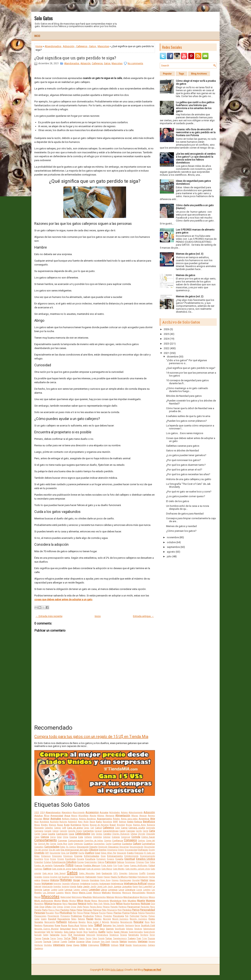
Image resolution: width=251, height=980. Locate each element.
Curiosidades (52, 847)
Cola (80, 837)
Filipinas (140, 862)
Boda (67, 825)
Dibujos (94, 850)
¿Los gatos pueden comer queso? (186, 496)
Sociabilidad (40, 932)
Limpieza (113, 890)
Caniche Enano (75, 831)
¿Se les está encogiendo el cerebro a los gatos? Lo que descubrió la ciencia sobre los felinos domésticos (196, 158)
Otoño (80, 907)
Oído (36, 907)
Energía (78, 856)
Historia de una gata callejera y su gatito (189, 479)
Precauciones (40, 916)
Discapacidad (131, 850)
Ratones (81, 919)
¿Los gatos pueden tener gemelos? (186, 455)
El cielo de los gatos (178, 501)
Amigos (151, 816)
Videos (105, 945)
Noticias (146, 903)
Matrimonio (77, 897)
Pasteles (65, 910)
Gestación (107, 873)
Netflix (90, 904)
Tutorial (56, 942)
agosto (171, 552)
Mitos (80, 901)
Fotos (70, 865)
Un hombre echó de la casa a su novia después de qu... (188, 507)
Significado (120, 929)
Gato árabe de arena (62, 869)
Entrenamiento (115, 856)
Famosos (110, 862)
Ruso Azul (74, 925)
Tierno (53, 938)
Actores (124, 812)
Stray (86, 932)
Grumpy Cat (56, 877)
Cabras (58, 828)
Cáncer (56, 831)
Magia (75, 893)
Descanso (113, 847)
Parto (45, 910)
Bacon (92, 822)
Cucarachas (99, 844)
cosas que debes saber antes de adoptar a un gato (63, 599)
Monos (94, 901)
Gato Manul (107, 869)
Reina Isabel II (94, 922)
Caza (71, 834)
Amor (46, 819)
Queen (44, 919)
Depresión (103, 847)
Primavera (65, 916)
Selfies (82, 929)
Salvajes (107, 925)
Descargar (124, 847)
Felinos (120, 862)
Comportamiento (46, 840)
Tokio (95, 938)
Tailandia (55, 935)
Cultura (137, 844)
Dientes (103, 850)
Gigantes (123, 873)
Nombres (135, 904)
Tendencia (114, 935)
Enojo (103, 856)
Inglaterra (85, 884)
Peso (57, 913)
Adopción (69, 46)
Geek (98, 873)
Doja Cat (65, 853)
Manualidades (139, 893)
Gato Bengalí (79, 869)
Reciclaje (107, 919)
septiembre (173, 547)
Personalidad (147, 910)
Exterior (101, 862)
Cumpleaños (148, 844)
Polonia (141, 913)
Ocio (153, 904)
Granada (151, 873)
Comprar (62, 840)
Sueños (110, 932)
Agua (67, 816)
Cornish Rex (44, 844)
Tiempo (38, 938)
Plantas (118, 913)
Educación (122, 853)
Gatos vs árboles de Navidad (182, 451)
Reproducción (126, 922)
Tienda (46, 938)
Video (84, 945)
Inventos (57, 887)
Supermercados (136, 932)
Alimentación (123, 815)
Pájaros (106, 907)
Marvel (37, 897)
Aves (80, 822)
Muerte (141, 901)
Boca (60, 825)
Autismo (63, 822)
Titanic (81, 938)
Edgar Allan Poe (109, 853)
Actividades (115, 812)
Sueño (102, 932)
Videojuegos (94, 945)
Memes (110, 897)
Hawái (100, 877)
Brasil (113, 825)
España (119, 859)
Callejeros (82, 46)
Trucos (151, 938)
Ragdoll (52, 919)
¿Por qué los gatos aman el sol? (184, 470)
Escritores (70, 859)
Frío (115, 866)
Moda (87, 901)
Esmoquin (101, 859)
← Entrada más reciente (49, 616)
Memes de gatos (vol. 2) (190, 296)
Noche (127, 904)
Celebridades (83, 834)
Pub (127, 916)
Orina (73, 907)
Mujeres (150, 901)
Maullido (87, 897)
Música (48, 903)
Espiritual (130, 859)
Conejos (108, 841)
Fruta (120, 866)
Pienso (80, 913)
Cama (124, 828)
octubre (171, 542)
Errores (61, 859)
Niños (119, 903)
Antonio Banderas (87, 819)
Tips (74, 938)
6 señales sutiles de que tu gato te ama (188, 416)
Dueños (90, 853)
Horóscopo (125, 880)
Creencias (78, 844)
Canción (63, 831)
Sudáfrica (93, 932)
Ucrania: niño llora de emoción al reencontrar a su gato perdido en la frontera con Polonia (196, 132)
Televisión (91, 935)
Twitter (72, 941)
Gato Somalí (60, 873)
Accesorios (92, 812)
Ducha (81, 853)
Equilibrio (39, 859)
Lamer (46, 890)
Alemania (110, 816)
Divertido (39, 853)
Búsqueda (39, 828)
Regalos (82, 922)
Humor (144, 880)
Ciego (37, 837)
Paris (152, 907)
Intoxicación (47, 887)
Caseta (51, 834)
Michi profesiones (44, 901)
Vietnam (115, 945)
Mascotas (103, 46)
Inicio (37, 36)
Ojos (42, 907)
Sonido (79, 932)
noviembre (173, 537)
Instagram (105, 884)
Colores (116, 837)
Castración (62, 834)
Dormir (74, 853)
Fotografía (59, 865)
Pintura (94, 913)
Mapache (151, 893)
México (152, 897)
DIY (47, 853)
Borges (86, 825)
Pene (120, 910)
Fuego (126, 866)
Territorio (144, 935)
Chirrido (141, 834)
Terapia (123, 935)
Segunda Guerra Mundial (46, 929)
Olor (54, 907)
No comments (135, 63)
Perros (136, 910)
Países (86, 907)
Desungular (150, 847)
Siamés (110, 929)
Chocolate (151, 834)
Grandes (38, 877)
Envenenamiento (147, 856)
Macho (68, 893)
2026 (166, 329)
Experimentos (91, 862)
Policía (134, 913)
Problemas (76, 916)
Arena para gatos (129, 819)
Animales (56, 819)
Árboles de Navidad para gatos (184, 396)
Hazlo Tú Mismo (119, 877)
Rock (153, 922)
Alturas (135, 816)
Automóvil (73, 822)
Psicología (118, 916)
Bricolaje (121, 825)
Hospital (136, 880)
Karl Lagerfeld (145, 887)
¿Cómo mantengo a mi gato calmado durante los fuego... (187, 390)
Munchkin (39, 904)
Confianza (118, 840)
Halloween (91, 877)
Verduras (39, 945)
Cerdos (99, 834)
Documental (55, 853)
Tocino (88, 938)
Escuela (80, 859)
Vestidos (48, 945)
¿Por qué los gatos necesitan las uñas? (188, 474)
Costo (70, 844)
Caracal (98, 831)
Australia (54, 822)
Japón (86, 886)
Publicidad (135, 916)
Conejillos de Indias (94, 841)
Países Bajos (96, 907)
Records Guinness (138, 919)
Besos (37, 825)
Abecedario (67, 812)
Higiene (45, 880)
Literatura (130, 890)
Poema (126, 913)
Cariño (139, 831)
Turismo (38, 942)
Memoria (119, 897)
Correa (53, 844)
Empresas (68, 856)
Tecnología (79, 935)
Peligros (97, 910)
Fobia (152, 862)
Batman (123, 822)
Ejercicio (139, 853)
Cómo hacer (148, 837)
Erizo (47, 859)
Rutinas (84, 925)
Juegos (117, 886)
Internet (38, 887)
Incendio (66, 884)
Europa (80, 862)
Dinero (121, 850)
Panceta (114, 907)
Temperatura (102, 935)
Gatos (92, 46)
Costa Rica (62, 844)
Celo (93, 834)
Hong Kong (105, 880)
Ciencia (45, 837)
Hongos (115, 880)
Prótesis (98, 916)
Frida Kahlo (107, 866)
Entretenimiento (131, 856)
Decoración (83, 847)
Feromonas (130, 862)
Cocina (73, 837)
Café (64, 828)
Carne (146, 831)
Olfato (48, 907)
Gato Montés (119, 869)
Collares (88, 837)
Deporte (93, 847)
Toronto (101, 938)
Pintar (87, 913)
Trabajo (132, 938)
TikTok (67, 938)
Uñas (88, 941)
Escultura (90, 859)
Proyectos (108, 916)
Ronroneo (49, 925)
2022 (166, 348)
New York (98, 904)
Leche (61, 890)
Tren (139, 938)
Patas (73, 910)
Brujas (129, 825)
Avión (86, 822)
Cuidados (127, 844)
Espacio (110, 859)
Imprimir (57, 884)
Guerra (65, 877)
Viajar (69, 945)
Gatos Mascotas (87, 873)
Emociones (57, 856)
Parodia (38, 910)
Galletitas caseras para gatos (183, 446)
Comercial (126, 837)
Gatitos (47, 869)
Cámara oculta (137, 828)
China (134, 834)
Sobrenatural (149, 929)
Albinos (101, 816)
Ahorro (74, 816)
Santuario (130, 925)
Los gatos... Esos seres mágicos (185, 433)
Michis (58, 901)
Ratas (74, 919)
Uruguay (96, 942)
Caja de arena (75, 828)
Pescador (50, 913)
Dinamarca (112, 850)
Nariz (65, 904)
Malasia (97, 893)
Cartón (37, 834)
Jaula (110, 887)
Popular (167, 74)
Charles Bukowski (121, 834)
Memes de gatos (186, 275)
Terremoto (133, 935)
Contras (141, 841)
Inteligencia (117, 884)
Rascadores (64, 919)
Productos (88, 916)
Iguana (38, 884)
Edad (97, 853)
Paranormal (134, 907)
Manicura (127, 893)
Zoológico (39, 948)
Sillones (130, 929)
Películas (87, 910)
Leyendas (94, 890)
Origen (67, 907)
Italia (80, 886)
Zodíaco (151, 945)
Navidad (73, 904)
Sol (52, 932)
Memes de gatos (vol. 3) (190, 254)
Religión (106, 922)
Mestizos (144, 897)
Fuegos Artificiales (139, 866)
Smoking (138, 929)
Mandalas (116, 893)
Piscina (102, 913)
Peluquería (112, 910)
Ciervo (53, 837)
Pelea (79, 910)
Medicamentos (99, 897)
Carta (152, 831)
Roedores (38, 925)
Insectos (95, 884)
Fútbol (152, 865)
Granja (46, 877)
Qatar (37, 919)
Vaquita (115, 942)
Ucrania (80, 941)
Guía (72, 877)
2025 (166, 334)
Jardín (93, 887)
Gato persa (48, 873)
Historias (66, 880)
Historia (54, 880)
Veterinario (59, 945)
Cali (92, 828)
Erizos (53, 859)
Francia (78, 865)
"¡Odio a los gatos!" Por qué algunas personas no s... (186, 362)
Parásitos (145, 907)
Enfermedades (92, 856)
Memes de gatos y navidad (181, 526)
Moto (125, 901)
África (47, 816)
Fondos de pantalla (43, 866)
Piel (74, 913)
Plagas (110, 913)
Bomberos (76, 825)
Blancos (53, 825)
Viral (122, 945)
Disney (152, 850)
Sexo (102, 929)
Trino (144, 938)
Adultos (39, 816)
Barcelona (107, 822)
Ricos (147, 922)
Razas (90, 919)
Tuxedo (64, 942)
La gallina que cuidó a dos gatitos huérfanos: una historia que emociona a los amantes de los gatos (195, 107)
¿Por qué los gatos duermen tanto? (186, 465)
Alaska (93, 816)
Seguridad (65, 929)
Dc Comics (71, 847)
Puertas (144, 916)
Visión (129, 945)
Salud (98, 925)
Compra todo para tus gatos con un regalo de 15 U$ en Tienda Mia (91, 737)
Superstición (149, 932)
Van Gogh (106, 942)
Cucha (109, 844)
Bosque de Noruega (99, 825)
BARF (115, 822)
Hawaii (107, 877)
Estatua (47, 862)
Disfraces (143, 850)
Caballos (49, 828)
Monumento (104, 901)
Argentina (144, 819)
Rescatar (139, 922)
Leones (77, 890)
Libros (104, 890)
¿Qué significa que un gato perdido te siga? (75, 58)
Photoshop (66, 913)
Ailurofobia (83, 816)
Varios (123, 941)
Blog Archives (199, 74)
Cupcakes (39, 847)
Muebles (132, 901)
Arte (153, 819)
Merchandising (131, 897)
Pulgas (152, 916)
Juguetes (127, 886)
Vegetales (132, 942)
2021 (166, 353)
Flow (147, 862)
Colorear (107, 837)
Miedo (65, 901)
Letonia (84, 890)
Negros (82, 903)
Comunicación (76, 840)
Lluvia (139, 890)
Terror (152, 935)
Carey (122, 831)
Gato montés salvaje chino (138, 869)
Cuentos (117, 844)
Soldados (59, 932)
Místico (73, 901)
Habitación (80, 877)
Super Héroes (121, 932)
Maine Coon (85, 893)
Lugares (60, 893)
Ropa (57, 925)
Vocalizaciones (140, 945)
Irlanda (73, 887)
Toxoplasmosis (120, 938)
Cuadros (88, 844)
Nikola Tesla (109, 904)
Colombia (97, 837)
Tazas (64, 935)
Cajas (86, 828)
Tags (181, 74)
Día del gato (54, 850)
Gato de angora (93, 869)
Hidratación (143, 877)
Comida (136, 837)
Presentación (53, 916)
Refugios (73, 922)
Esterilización (59, 862)
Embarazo (46, 856)
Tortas (109, 938)
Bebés (130, 822)
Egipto (130, 853)
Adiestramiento (136, 812)
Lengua (68, 890)
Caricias (131, 831)
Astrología (44, 822)
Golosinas (133, 873)
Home (39, 46)
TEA (70, 935)
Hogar (76, 880)
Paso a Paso (54, 910)
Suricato (38, 935)
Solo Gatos (43, 18)
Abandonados (53, 46)
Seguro (75, 929)
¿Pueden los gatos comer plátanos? (186, 421)
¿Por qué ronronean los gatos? (183, 460)
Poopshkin (150, 913)
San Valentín (118, 925)
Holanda (85, 880)
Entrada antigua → (143, 616)
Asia (36, 822)
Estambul (39, 862)
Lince (121, 890)
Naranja (57, 904)
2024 (42, 812)
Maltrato (106, 893)
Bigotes (44, 825)
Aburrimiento (79, 812)
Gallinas (38, 869)
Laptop (54, 890)
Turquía (47, 941)
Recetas (98, 919)
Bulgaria (151, 825)
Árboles (116, 819)
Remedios (115, 922)
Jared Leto (102, 887)
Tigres (60, 938)
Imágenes (47, 883)
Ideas (152, 880)
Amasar (143, 816)
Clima (65, 837)
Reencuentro (50, 922)
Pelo (104, 910)
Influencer (75, 884)
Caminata (150, 828)
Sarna (137, 925)
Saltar (91, 925)
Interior (151, 884)
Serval (96, 929)
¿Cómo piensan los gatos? (181, 531)
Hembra (133, 877)
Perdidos (127, 910)
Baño (99, 822)
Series (89, 929)
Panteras (123, 907)
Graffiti (142, 873)
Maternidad (66, 897)
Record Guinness (120, 919)
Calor (118, 828)
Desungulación (136, 847)
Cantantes (88, 831)
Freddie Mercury (92, 865)
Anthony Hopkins (70, 819)
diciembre (173, 357)
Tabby (46, 935)
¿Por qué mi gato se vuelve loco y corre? (189, 492)
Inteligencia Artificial (135, 883)
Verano (152, 942)
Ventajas (143, 941)
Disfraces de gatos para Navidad (185, 514)
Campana (39, 831)
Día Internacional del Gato (75, 850)
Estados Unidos (146, 859)
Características (111, 831)
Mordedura (116, 901)
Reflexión (62, 922)
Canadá (48, 831)
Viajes (76, 945)
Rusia (64, 925)
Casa (44, 834)
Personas (40, 913)
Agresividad (57, 816)
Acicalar (104, 812)
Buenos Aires (140, 825)
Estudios (71, 862)
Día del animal (41, 850)
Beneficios (149, 822)
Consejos (130, 840)
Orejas (60, 907)
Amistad (38, 819)
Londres (147, 890)
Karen (135, 887)
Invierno (65, 887)
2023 (37, 812)
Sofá (48, 932)
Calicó (98, 828)
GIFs (116, 873)
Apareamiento (104, 819)
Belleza (138, 822)
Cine (59, 837)
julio (169, 556)
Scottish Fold (148, 925)
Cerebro (107, 834)
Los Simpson (49, 893)
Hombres (95, 880)
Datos (63, 847)
